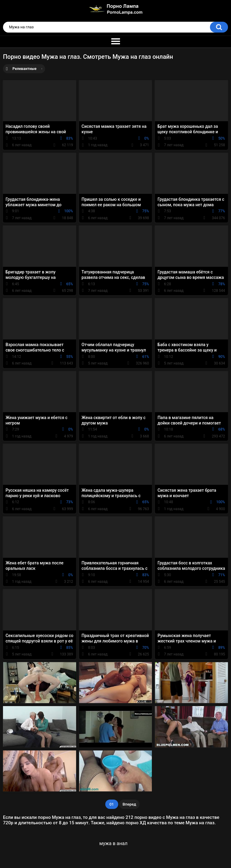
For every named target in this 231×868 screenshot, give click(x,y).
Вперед (129, 804)
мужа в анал (113, 843)
